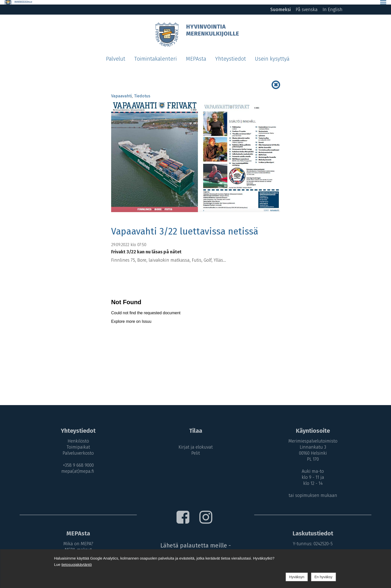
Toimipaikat (77, 443)
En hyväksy (323, 577)
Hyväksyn (297, 577)
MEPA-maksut (77, 545)
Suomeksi (280, 5)
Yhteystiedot (231, 54)
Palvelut (116, 54)
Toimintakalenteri (156, 54)
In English (333, 5)
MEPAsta (196, 54)
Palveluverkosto (77, 449)
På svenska (307, 5)
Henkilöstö (77, 437)
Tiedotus (142, 91)
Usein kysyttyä (272, 54)
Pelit (195, 449)
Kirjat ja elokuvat (195, 443)
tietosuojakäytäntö (77, 564)
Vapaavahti (121, 91)
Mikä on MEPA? (77, 539)
